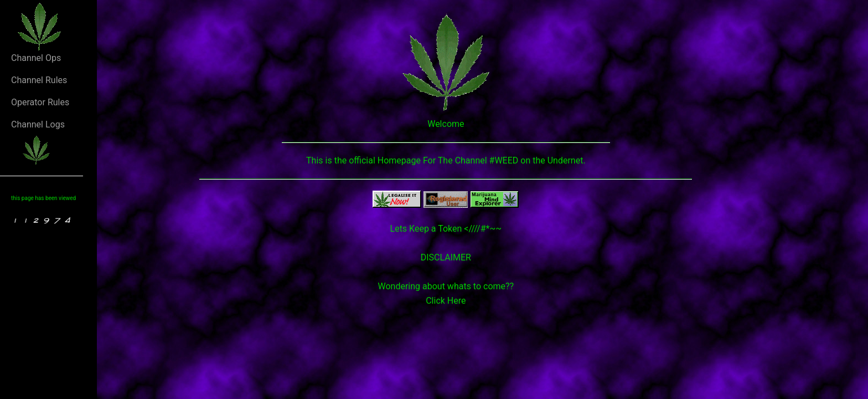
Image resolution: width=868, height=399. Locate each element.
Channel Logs (38, 124)
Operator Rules (40, 102)
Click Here (446, 301)
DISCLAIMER (446, 257)
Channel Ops (36, 58)
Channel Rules (39, 80)
